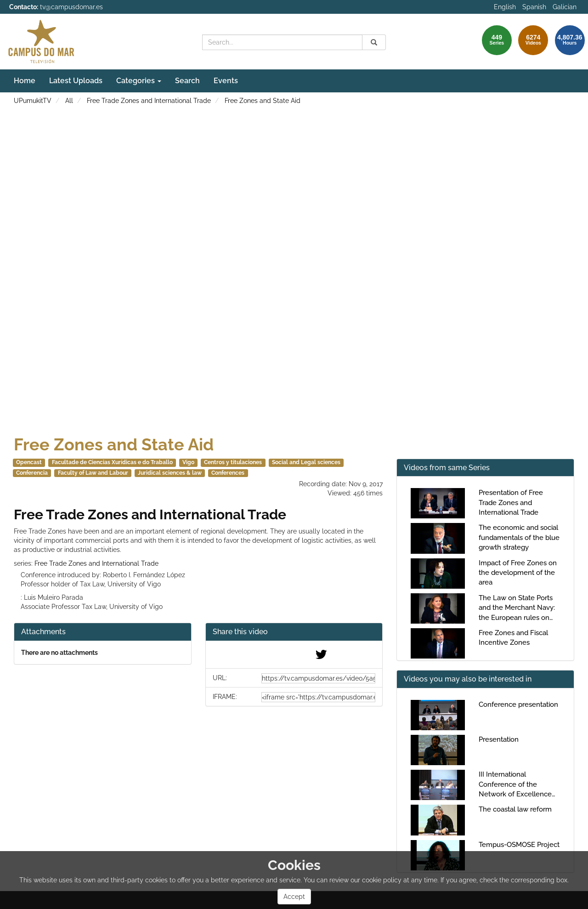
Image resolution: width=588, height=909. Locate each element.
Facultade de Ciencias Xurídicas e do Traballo (112, 462)
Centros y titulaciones (233, 462)
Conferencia (32, 473)
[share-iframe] (318, 697)
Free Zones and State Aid (263, 101)
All (69, 101)
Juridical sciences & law (170, 473)
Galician (565, 7)
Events (226, 81)
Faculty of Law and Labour (93, 473)
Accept (294, 897)
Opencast (29, 462)
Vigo (188, 462)
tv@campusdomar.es (71, 7)
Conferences (228, 473)
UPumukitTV (33, 101)
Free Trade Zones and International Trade (149, 101)
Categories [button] (139, 81)
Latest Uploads (76, 81)
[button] (294, 632)
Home (25, 81)
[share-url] (318, 678)
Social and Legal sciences (306, 462)
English (505, 7)
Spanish (534, 7)
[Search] (374, 42)
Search (187, 81)
